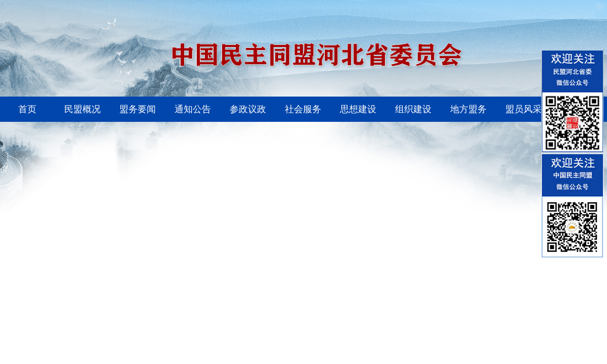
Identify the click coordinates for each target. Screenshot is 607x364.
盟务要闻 (138, 109)
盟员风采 (524, 109)
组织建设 (413, 109)
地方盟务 (468, 109)
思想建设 (358, 109)
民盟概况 (82, 109)
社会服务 (303, 109)
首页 (27, 109)
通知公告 (193, 109)
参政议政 (248, 109)
